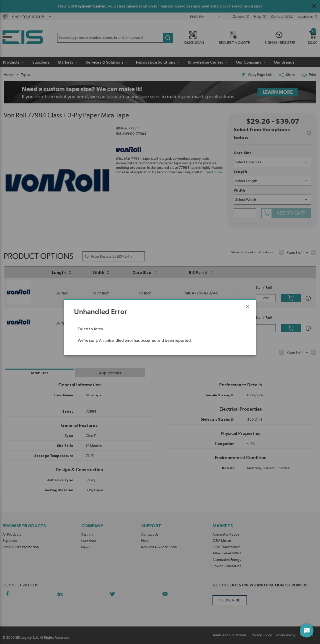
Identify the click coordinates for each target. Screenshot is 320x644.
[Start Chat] (307, 631)
